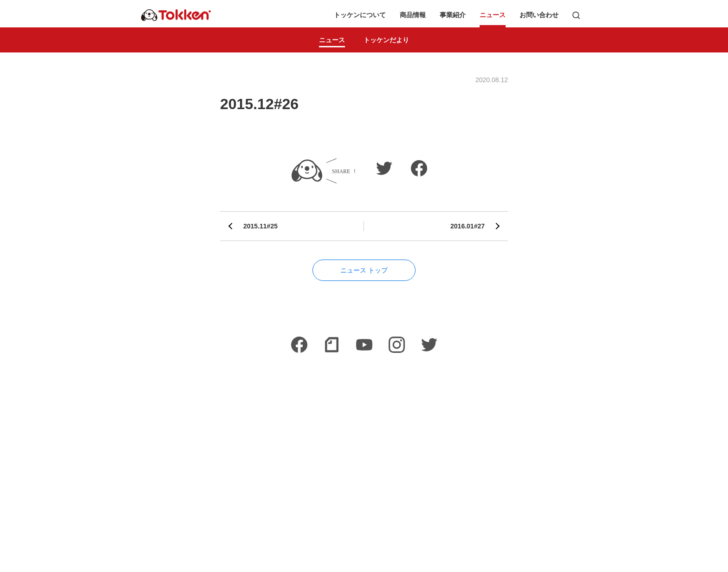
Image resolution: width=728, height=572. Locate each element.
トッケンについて (360, 15)
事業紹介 (453, 15)
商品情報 (413, 15)
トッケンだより (386, 40)
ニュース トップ (364, 270)
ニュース (493, 15)
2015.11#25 (260, 226)
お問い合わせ (539, 15)
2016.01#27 (468, 226)
